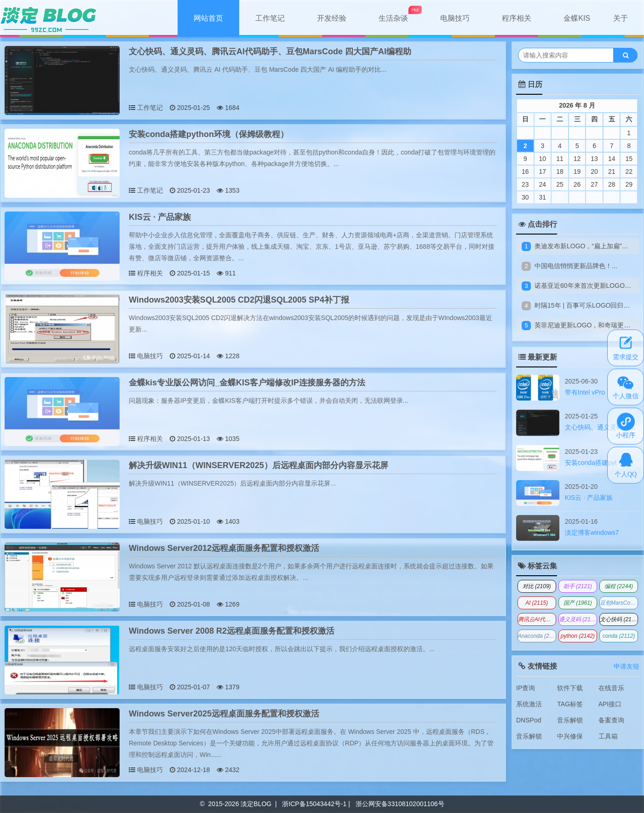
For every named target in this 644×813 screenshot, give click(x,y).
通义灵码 (578, 619)
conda (619, 636)
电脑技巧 (455, 18)
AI (537, 603)
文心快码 (619, 619)
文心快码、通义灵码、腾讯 (604, 427)
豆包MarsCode (619, 603)
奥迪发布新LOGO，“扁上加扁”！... (584, 246)
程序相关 (517, 18)
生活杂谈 (393, 18)
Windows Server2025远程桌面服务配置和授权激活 (224, 714)
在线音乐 (611, 688)
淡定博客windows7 (592, 532)
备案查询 (611, 720)
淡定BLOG (256, 804)
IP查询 (526, 688)
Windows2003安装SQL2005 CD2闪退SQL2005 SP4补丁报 (239, 300)
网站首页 (208, 18)
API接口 (610, 704)
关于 (621, 18)
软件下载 (570, 688)
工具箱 (608, 736)
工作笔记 (270, 18)
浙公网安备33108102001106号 (400, 804)
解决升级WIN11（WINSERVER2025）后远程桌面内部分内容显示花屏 (259, 465)
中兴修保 (570, 736)
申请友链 (627, 666)
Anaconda (537, 636)
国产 (578, 603)
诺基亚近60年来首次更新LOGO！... (586, 286)
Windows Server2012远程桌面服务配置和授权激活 (224, 548)
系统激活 (529, 704)
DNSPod (529, 720)
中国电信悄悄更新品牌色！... (576, 266)
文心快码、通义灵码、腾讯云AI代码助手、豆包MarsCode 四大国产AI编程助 (270, 52)
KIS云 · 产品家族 (160, 217)
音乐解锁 (570, 720)
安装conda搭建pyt (591, 463)
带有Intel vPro (585, 392)
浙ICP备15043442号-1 (314, 804)
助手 (578, 586)
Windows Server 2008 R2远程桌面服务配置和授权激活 (232, 631)
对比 (537, 586)
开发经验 (332, 18)
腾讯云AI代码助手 (537, 619)
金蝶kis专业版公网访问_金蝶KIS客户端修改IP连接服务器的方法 (247, 383)
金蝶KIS (577, 18)
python (578, 636)
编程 (619, 586)
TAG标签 (570, 704)
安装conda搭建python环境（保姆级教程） (209, 134)
